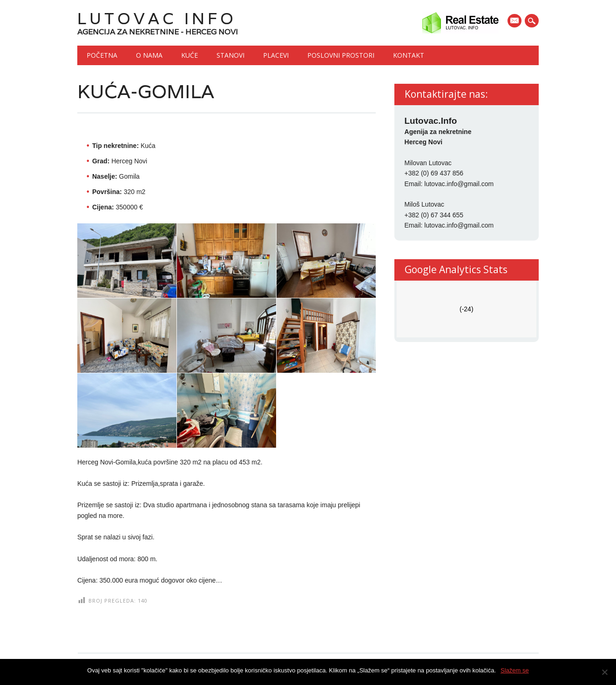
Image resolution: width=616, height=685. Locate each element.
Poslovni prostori (341, 55)
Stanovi (230, 55)
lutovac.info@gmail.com (459, 184)
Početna (102, 55)
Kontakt (409, 55)
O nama (149, 55)
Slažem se (515, 670)
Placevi (276, 55)
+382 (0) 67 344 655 (434, 215)
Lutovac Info (157, 18)
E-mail (515, 21)
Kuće (190, 55)
